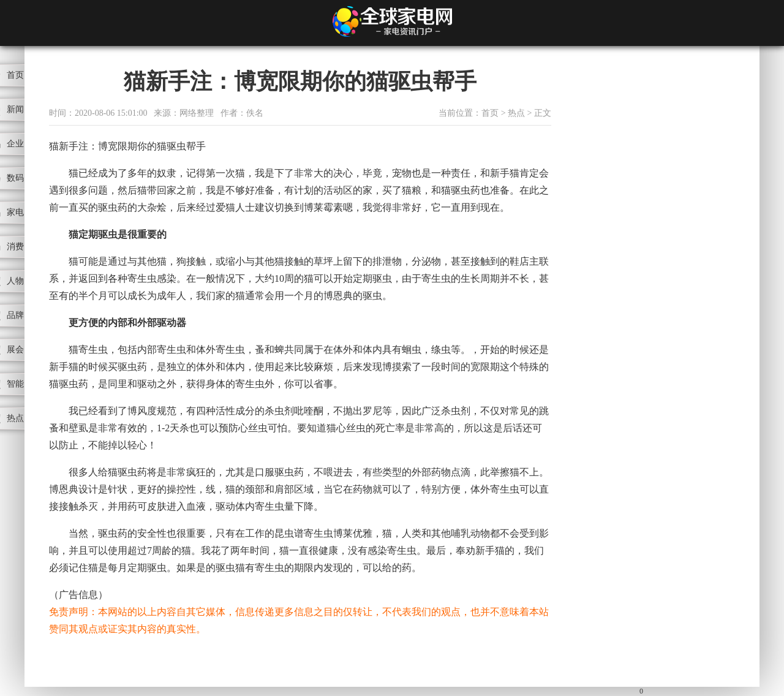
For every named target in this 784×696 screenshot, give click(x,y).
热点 (516, 113)
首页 (490, 113)
